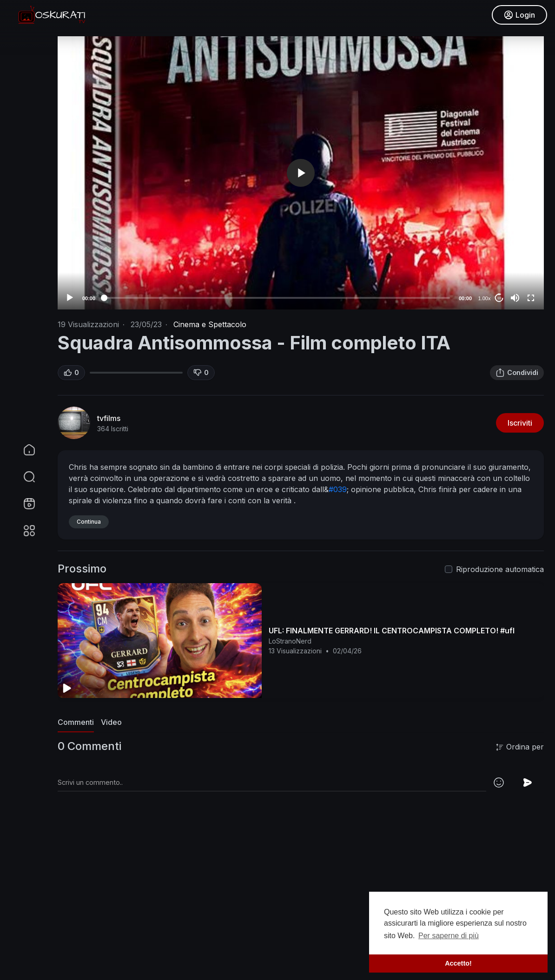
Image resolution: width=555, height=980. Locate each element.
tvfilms (109, 418)
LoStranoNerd (290, 641)
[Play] (70, 298)
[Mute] (515, 298)
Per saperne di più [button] (449, 936)
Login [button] (518, 16)
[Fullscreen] (531, 298)
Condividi (517, 373)
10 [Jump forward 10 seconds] (499, 298)
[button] (23, 477)
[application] (301, 173)
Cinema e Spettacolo (210, 324)
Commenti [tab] (76, 722)
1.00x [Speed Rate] (485, 298)
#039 (338, 489)
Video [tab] (111, 722)
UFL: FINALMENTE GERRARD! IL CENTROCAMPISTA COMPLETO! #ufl (392, 631)
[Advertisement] (301, 912)
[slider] (277, 298)
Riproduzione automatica (500, 569)
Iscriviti (520, 423)
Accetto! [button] (458, 963)
